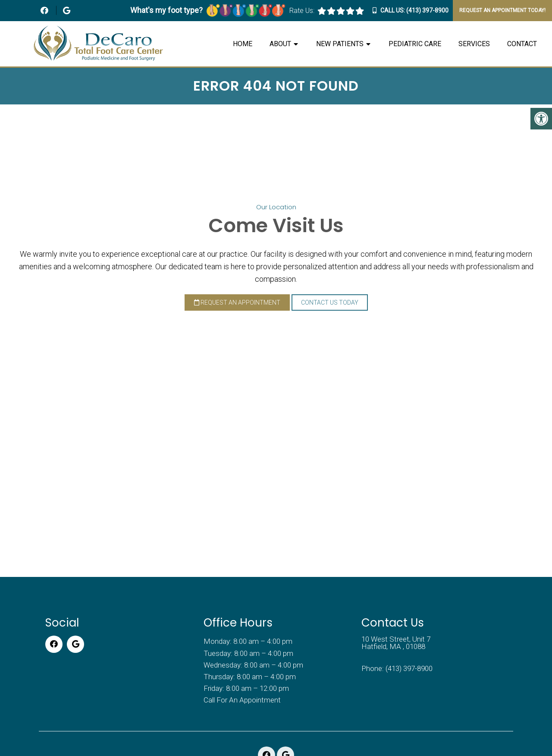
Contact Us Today (330, 302)
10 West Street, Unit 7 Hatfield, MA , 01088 (396, 643)
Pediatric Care (415, 44)
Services (474, 44)
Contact (522, 44)
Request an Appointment (237, 302)
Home (243, 44)
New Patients (340, 44)
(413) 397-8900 (427, 10)
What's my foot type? (208, 10)
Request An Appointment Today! (502, 10)
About (280, 44)
